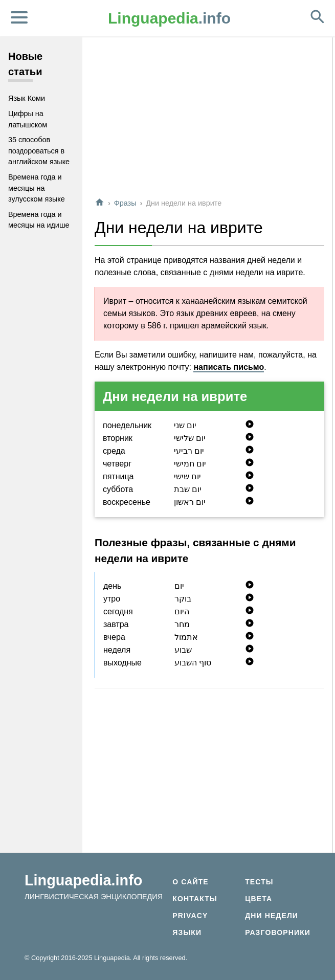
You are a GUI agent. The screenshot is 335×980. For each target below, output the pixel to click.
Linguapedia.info (83, 880)
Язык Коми (27, 98)
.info (169, 18)
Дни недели (272, 916)
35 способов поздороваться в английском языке (39, 151)
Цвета (259, 899)
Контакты (195, 899)
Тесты (259, 882)
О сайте (190, 882)
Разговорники (278, 932)
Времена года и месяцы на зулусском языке (37, 188)
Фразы (125, 203)
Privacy (190, 916)
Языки (187, 932)
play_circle (250, 424)
